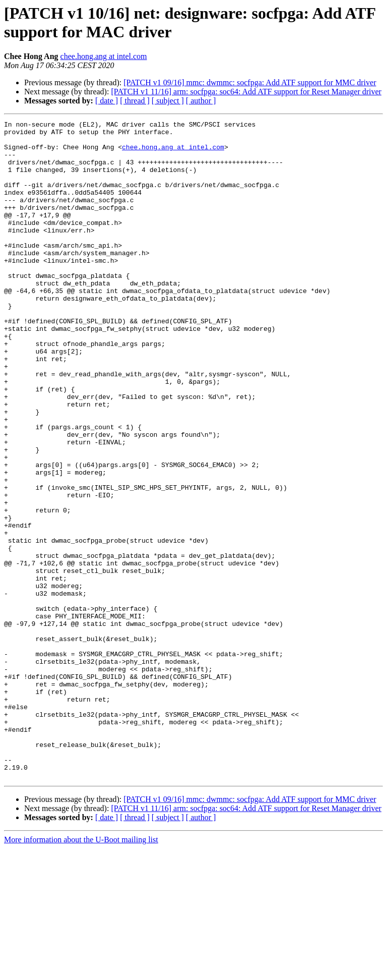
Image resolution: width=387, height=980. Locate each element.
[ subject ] (168, 101)
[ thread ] (135, 101)
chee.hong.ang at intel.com (104, 56)
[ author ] (201, 101)
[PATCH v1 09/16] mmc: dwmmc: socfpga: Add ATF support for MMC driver (250, 82)
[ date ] (107, 101)
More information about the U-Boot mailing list (81, 971)
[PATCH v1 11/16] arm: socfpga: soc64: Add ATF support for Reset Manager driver (246, 92)
